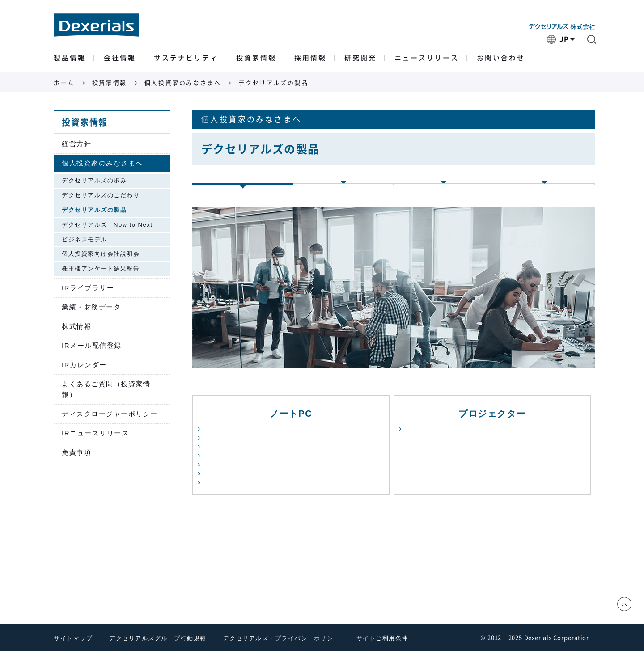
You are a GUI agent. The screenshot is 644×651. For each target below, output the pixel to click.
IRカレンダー (84, 365)
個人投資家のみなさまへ (183, 83)
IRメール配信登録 (92, 345)
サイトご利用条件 (382, 638)
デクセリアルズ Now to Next (107, 225)
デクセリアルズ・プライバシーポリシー (282, 638)
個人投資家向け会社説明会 (101, 254)
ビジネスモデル (85, 239)
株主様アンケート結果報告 (101, 268)
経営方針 (76, 144)
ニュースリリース (427, 58)
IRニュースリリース (95, 433)
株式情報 (76, 326)
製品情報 (70, 58)
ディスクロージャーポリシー (110, 414)
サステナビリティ (186, 58)
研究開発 (360, 58)
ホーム (64, 83)
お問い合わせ (501, 58)
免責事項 (76, 452)
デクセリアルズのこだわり (101, 195)
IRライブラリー (88, 288)
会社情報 (120, 58)
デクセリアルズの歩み (94, 180)
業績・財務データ (91, 307)
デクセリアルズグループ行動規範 (158, 638)
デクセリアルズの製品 (94, 210)
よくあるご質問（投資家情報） (106, 389)
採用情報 (310, 58)
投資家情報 (256, 58)
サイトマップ (73, 638)
